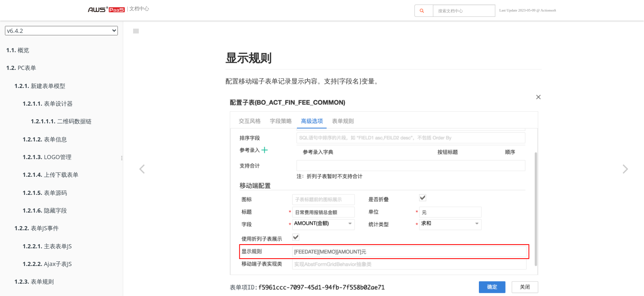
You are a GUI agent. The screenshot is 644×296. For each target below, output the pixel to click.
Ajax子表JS (47, 264)
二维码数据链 (61, 121)
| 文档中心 (138, 9)
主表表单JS (47, 246)
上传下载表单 (51, 175)
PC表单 (21, 68)
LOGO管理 (47, 157)
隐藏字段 (45, 210)
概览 (18, 50)
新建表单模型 (40, 86)
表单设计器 (48, 103)
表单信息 (45, 139)
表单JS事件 (37, 228)
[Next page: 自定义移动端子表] (626, 169)
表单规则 (34, 281)
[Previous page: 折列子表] (142, 169)
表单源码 (45, 193)
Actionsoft (548, 10)
